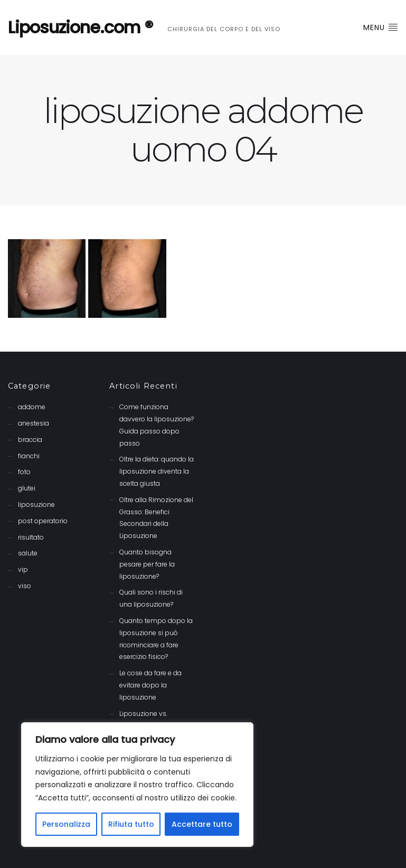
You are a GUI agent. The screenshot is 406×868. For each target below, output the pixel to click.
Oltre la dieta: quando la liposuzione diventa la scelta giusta (157, 471)
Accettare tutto (202, 824)
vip (23, 569)
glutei (27, 488)
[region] (137, 785)
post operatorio (43, 521)
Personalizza (66, 824)
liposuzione (36, 504)
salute (28, 553)
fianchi (29, 456)
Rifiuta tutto (131, 824)
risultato (31, 537)
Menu (381, 27)
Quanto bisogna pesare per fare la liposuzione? (147, 564)
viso (25, 586)
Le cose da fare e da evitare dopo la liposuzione (150, 685)
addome (32, 407)
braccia (30, 440)
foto (24, 472)
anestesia (34, 423)
